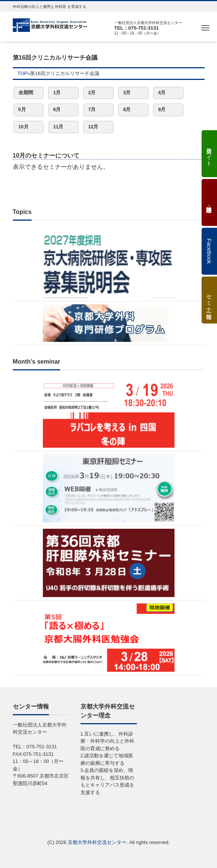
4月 (162, 93)
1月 (57, 93)
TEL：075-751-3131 (137, 28)
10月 (24, 127)
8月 (127, 110)
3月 (127, 93)
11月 (58, 127)
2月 (92, 93)
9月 (162, 110)
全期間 (26, 93)
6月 (57, 110)
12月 (93, 127)
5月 (22, 110)
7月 (92, 110)
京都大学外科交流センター (97, 842)
